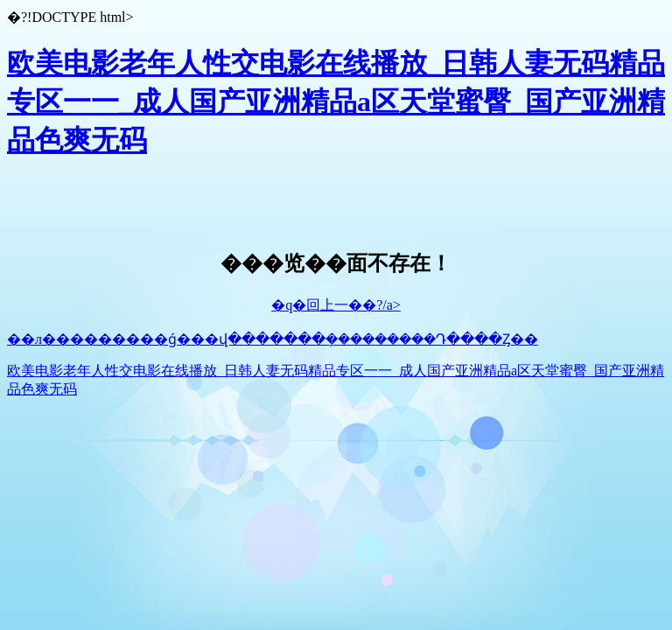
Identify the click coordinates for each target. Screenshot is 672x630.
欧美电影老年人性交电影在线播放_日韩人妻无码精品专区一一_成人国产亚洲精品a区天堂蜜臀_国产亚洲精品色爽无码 (336, 101)
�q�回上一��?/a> (336, 305)
